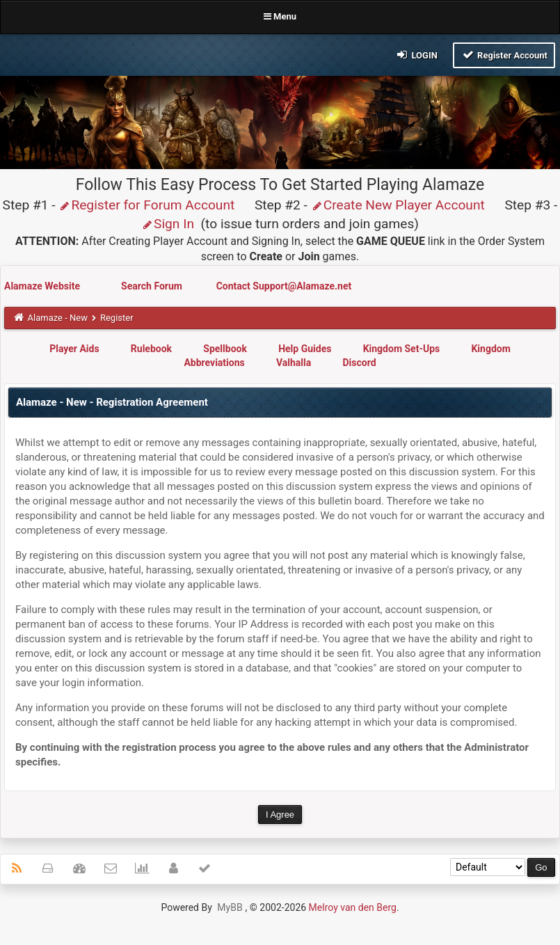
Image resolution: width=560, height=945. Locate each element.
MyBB (230, 907)
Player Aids (74, 349)
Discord (359, 363)
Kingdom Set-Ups (402, 349)
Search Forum (153, 286)
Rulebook (151, 349)
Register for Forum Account (146, 205)
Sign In (168, 224)
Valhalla (294, 363)
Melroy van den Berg (353, 907)
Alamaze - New (58, 318)
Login (416, 55)
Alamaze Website (43, 286)
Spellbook (225, 349)
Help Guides (305, 349)
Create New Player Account (398, 205)
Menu (280, 16)
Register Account (504, 55)
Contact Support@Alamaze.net (284, 286)
